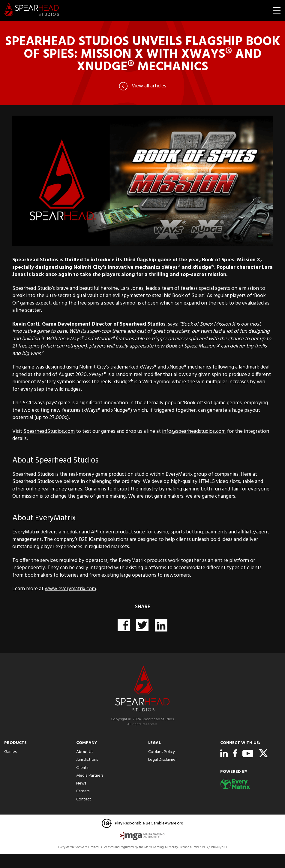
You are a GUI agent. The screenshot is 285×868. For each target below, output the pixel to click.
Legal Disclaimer (162, 760)
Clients (82, 768)
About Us (85, 752)
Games (10, 752)
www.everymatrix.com (70, 589)
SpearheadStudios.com (49, 432)
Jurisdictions (87, 760)
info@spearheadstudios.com (194, 432)
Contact (84, 799)
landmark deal (254, 367)
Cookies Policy (162, 752)
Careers (83, 791)
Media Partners (90, 776)
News (81, 783)
